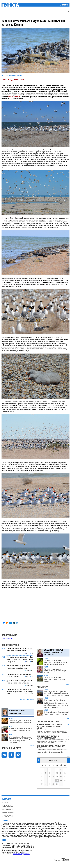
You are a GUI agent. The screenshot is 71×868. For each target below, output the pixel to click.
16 (53, 777)
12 (65, 773)
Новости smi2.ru (7, 638)
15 (49, 777)
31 (57, 784)
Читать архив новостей (27, 699)
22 (49, 780)
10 (57, 773)
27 (42, 784)
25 (61, 780)
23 (53, 780)
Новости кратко (8, 813)
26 (65, 780)
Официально (7, 809)
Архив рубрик (7, 816)
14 (46, 777)
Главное (5, 803)
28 (46, 784)
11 (61, 773)
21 (46, 780)
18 (61, 777)
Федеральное (7, 806)
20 (42, 780)
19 (65, 777)
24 (57, 780)
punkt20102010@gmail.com (21, 854)
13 (42, 777)
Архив (32, 745)
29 (49, 784)
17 (57, 777)
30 (53, 784)
